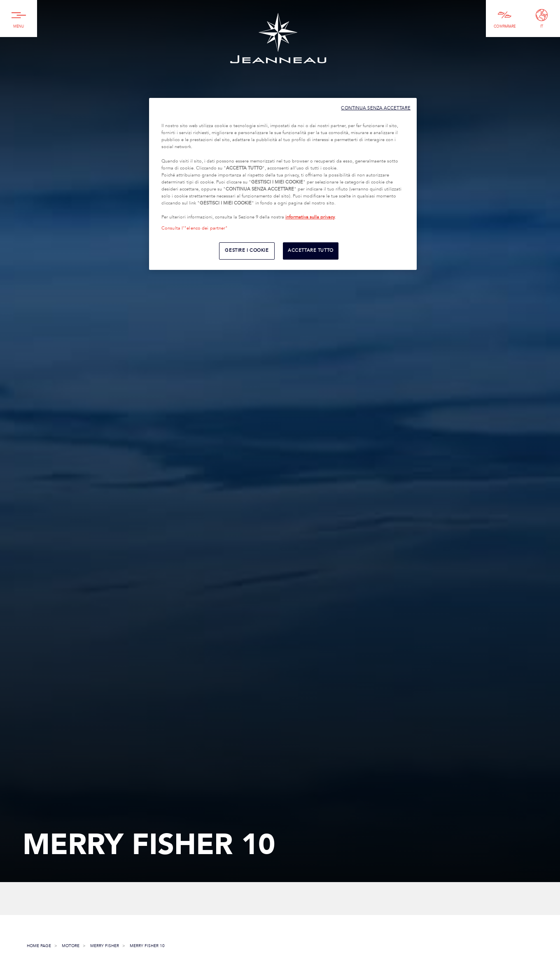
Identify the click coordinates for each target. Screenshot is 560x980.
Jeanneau (278, 38)
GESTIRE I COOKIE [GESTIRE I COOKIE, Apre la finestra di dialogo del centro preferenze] (247, 251)
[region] (283, 184)
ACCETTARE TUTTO (311, 251)
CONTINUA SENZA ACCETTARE (376, 108)
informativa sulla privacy (310, 217)
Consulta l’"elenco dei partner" (195, 228)
